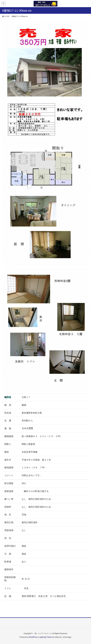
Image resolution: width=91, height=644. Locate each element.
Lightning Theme (46, 637)
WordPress (33, 637)
